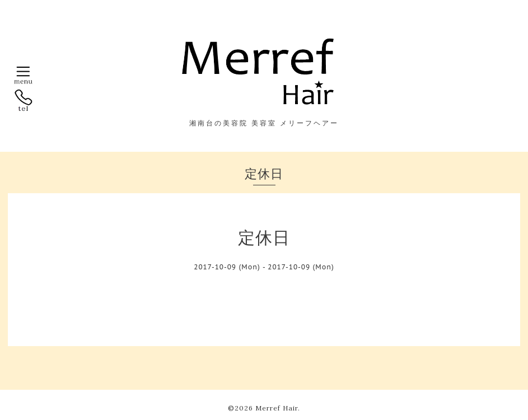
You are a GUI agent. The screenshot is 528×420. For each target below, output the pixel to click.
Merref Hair (277, 408)
